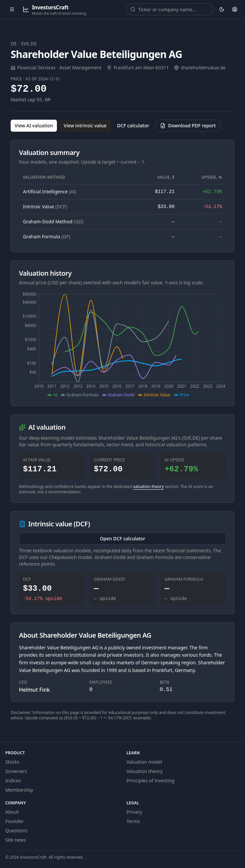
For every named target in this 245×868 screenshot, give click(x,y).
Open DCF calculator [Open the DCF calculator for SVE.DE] (122, 538)
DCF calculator (133, 125)
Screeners (16, 771)
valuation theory (148, 486)
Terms (133, 821)
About (12, 812)
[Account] (235, 9)
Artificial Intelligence (50, 191)
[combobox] (174, 9)
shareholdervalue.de (203, 67)
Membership (19, 790)
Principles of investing (150, 780)
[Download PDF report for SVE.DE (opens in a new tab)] (188, 126)
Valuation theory (145, 771)
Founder (14, 821)
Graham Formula (47, 236)
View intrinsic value (85, 125)
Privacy (134, 812)
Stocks (12, 762)
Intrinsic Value (45, 206)
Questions (16, 830)
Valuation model (144, 762)
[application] (122, 345)
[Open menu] (12, 9)
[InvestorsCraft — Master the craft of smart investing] (54, 9)
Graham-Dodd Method (53, 221)
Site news (16, 840)
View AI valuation (34, 125)
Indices (13, 780)
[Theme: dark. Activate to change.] (222, 9)
